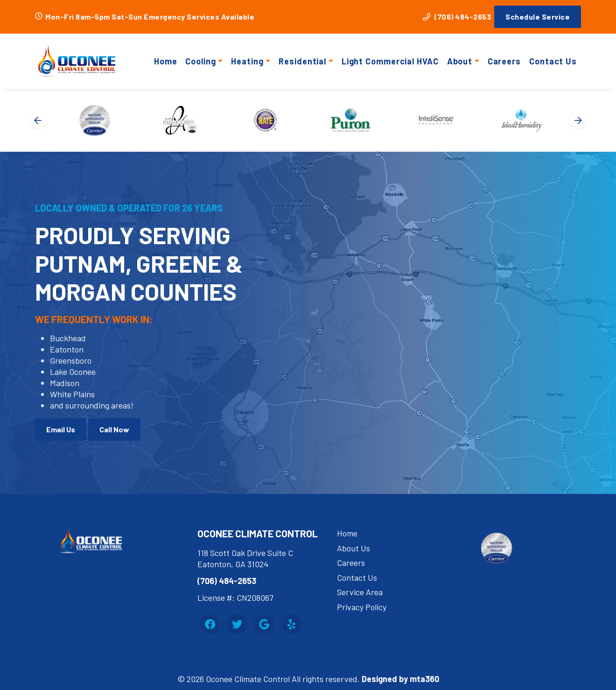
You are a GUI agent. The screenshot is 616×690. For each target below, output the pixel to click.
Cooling (200, 61)
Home (166, 61)
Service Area (360, 592)
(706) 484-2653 (457, 17)
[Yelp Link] (291, 624)
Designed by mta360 (400, 679)
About (460, 61)
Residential (302, 61)
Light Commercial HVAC (390, 61)
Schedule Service (538, 17)
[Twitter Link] (237, 624)
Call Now (114, 429)
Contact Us (553, 61)
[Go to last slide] (38, 120)
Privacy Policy (362, 607)
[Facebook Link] (210, 624)
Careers (504, 61)
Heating (247, 61)
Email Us (61, 429)
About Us (353, 548)
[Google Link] (264, 624)
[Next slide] (578, 120)
